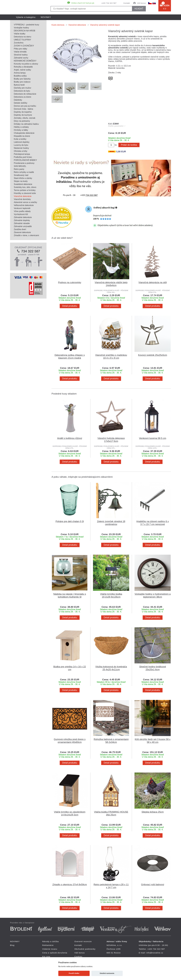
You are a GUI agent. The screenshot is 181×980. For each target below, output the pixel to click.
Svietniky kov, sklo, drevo (25, 187)
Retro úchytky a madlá (24, 172)
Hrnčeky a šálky (21, 130)
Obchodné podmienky (85, 949)
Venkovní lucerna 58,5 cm (153, 438)
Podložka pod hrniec (23, 157)
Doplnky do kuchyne (23, 115)
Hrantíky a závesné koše (25, 193)
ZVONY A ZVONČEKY (24, 46)
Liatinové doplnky (22, 142)
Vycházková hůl (21, 214)
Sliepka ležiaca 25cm (153, 812)
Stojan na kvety (21, 181)
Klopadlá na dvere (22, 136)
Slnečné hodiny (21, 55)
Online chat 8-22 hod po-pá (83, 3)
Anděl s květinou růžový (70, 438)
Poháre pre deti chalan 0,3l (70, 521)
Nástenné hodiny (21, 148)
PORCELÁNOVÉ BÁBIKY (25, 160)
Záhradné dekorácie (23, 217)
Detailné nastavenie (107, 973)
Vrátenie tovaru (50, 949)
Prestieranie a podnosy (24, 163)
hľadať (139, 9)
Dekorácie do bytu (22, 91)
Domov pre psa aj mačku (25, 106)
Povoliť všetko (74, 973)
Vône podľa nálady (22, 211)
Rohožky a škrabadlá (23, 67)
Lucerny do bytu (21, 145)
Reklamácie (48, 945)
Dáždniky (18, 100)
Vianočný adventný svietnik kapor (105, 25)
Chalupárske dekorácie (24, 133)
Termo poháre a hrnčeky (25, 190)
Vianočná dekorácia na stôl (153, 282)
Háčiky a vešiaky (21, 127)
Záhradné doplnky (22, 220)
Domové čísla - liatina (23, 109)
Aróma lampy (20, 73)
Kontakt (127, 3)
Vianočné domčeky (22, 199)
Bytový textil (19, 85)
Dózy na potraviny (22, 121)
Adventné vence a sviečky (25, 202)
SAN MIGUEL (20, 166)
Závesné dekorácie (22, 232)
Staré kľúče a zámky (23, 178)
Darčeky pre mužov (22, 88)
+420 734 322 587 (109, 3)
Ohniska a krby (21, 151)
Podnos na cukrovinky (70, 282)
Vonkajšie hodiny (21, 28)
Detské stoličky (21, 103)
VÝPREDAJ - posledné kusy (26, 25)
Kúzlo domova (58, 25)
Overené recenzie (83, 941)
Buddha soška (20, 76)
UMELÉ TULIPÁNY (22, 40)
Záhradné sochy (21, 58)
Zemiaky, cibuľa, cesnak (25, 118)
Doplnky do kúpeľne (23, 112)
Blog (12, 945)
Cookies (78, 956)
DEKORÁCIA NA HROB (25, 31)
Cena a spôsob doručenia (55, 953)
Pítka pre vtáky (20, 49)
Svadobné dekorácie (23, 184)
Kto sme (46, 956)
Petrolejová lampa (22, 154)
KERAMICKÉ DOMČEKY (25, 61)
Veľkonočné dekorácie (24, 205)
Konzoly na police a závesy (26, 64)
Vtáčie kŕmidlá (20, 52)
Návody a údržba (50, 941)
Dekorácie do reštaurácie (25, 94)
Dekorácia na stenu (22, 37)
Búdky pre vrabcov (22, 82)
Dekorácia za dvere (22, 97)
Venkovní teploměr (22, 208)
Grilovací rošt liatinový (153, 884)
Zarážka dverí (20, 229)
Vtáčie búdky (20, 34)
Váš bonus (141, 3)
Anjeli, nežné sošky (22, 70)
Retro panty (19, 169)
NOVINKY (46, 17)
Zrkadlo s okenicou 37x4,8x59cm (70, 884)
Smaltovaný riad (21, 175)
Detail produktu (70, 306)
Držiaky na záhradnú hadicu (26, 124)
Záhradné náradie (22, 223)
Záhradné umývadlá (23, 226)
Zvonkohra (19, 43)
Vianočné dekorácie (23, 196)
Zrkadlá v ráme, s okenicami (26, 235)
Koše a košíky (20, 139)
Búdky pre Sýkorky (22, 79)
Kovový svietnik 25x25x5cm (153, 355)
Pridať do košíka (129, 145)
